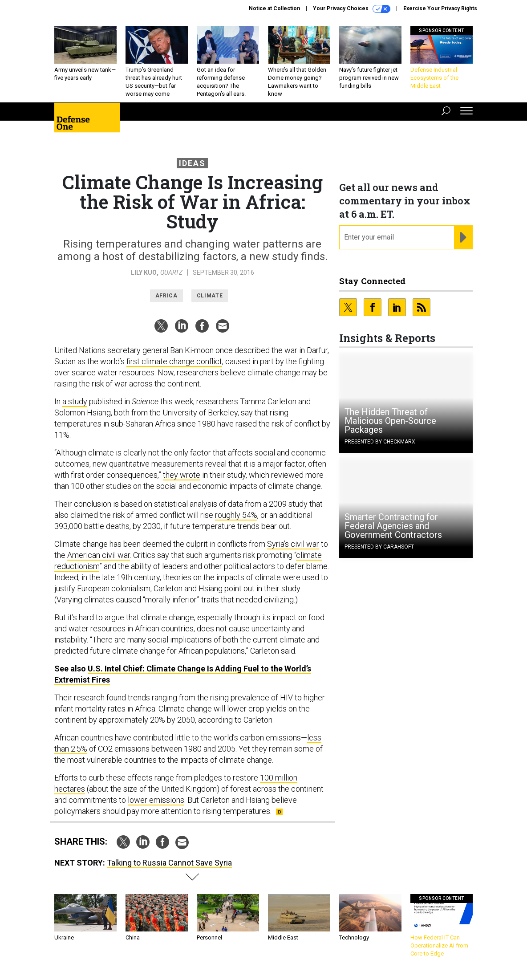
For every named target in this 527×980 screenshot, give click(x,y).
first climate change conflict (174, 361)
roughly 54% (236, 515)
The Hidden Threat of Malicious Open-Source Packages (390, 421)
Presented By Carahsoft (379, 547)
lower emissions (156, 800)
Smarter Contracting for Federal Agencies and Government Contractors (393, 526)
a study (75, 401)
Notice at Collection (274, 8)
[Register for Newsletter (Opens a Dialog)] (463, 237)
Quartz (171, 272)
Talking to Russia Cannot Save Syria (169, 863)
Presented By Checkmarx (380, 442)
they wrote (182, 475)
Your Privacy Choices (352, 9)
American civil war (99, 555)
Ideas (192, 163)
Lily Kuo (144, 272)
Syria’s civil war (293, 544)
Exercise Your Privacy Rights (440, 8)
